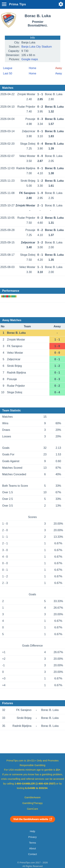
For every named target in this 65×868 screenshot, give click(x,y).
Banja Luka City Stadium (37, 47)
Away (59, 73)
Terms (32, 843)
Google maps (30, 59)
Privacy (32, 837)
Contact (32, 854)
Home (32, 68)
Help (32, 831)
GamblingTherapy (32, 803)
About (32, 848)
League (8, 68)
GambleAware (32, 797)
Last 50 (8, 73)
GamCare (33, 809)
